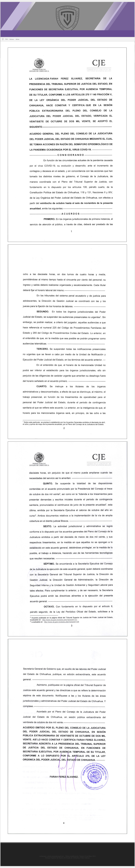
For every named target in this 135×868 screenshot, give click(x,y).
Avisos (12, 39)
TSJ (6, 39)
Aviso (17, 39)
